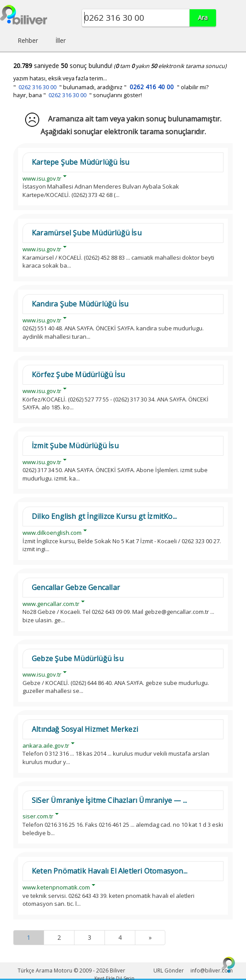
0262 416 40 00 (152, 87)
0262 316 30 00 (37, 87)
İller (61, 40)
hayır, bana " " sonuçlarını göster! (78, 95)
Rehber (28, 40)
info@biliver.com (212, 971)
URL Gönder (169, 971)
